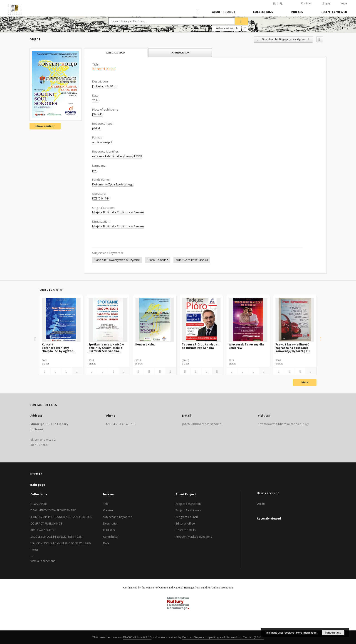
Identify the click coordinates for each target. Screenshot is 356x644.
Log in (261, 504)
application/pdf (102, 142)
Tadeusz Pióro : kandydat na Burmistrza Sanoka (200, 346)
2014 (95, 100)
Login (343, 3)
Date (106, 543)
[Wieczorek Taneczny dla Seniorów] (248, 320)
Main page (38, 485)
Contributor (111, 537)
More (305, 382)
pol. (95, 170)
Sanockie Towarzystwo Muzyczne (117, 260)
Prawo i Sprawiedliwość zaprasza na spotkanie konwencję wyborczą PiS (293, 348)
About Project (224, 12)
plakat (96, 128)
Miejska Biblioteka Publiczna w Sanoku (118, 212)
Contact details (185, 530)
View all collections (43, 561)
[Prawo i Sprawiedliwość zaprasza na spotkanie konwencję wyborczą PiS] (295, 320)
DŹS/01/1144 (101, 198)
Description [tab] (116, 53)
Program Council (187, 517)
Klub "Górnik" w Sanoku (192, 260)
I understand (333, 633)
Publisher (109, 530)
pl (281, 4)
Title (106, 504)
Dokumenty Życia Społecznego (113, 184)
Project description (188, 504)
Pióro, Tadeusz (158, 260)
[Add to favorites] (320, 39)
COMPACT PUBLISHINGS (46, 524)
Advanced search (227, 28)
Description (111, 524)
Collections (263, 12)
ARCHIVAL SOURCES (43, 530)
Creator (108, 510)
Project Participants (188, 510)
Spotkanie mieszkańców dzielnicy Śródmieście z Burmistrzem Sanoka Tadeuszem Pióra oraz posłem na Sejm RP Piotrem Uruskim (106, 348)
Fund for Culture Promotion (217, 588)
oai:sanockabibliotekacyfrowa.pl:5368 (117, 156)
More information (306, 633)
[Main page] (198, 12)
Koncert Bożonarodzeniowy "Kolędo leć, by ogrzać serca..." (57, 348)
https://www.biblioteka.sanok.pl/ (281, 424)
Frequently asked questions (194, 537)
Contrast (307, 3)
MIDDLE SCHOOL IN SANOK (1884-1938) (56, 537)
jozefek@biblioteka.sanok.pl (202, 424)
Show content (45, 126)
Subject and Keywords (118, 517)
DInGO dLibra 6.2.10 (137, 637)
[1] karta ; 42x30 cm (105, 86)
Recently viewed (334, 12)
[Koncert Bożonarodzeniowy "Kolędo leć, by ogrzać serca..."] (61, 320)
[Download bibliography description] (56, 371)
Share (326, 4)
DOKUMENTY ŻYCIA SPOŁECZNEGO (53, 510)
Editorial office (185, 524)
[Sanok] (97, 114)
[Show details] (77, 371)
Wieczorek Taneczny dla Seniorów (246, 346)
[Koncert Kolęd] (155, 320)
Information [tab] (180, 53)
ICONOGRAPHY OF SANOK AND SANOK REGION (62, 517)
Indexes (297, 12)
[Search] (241, 21)
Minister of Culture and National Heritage (170, 588)
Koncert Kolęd (145, 344)
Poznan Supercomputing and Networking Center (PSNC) (223, 637)
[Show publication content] (67, 371)
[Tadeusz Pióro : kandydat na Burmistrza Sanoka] (201, 320)
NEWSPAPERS (39, 504)
